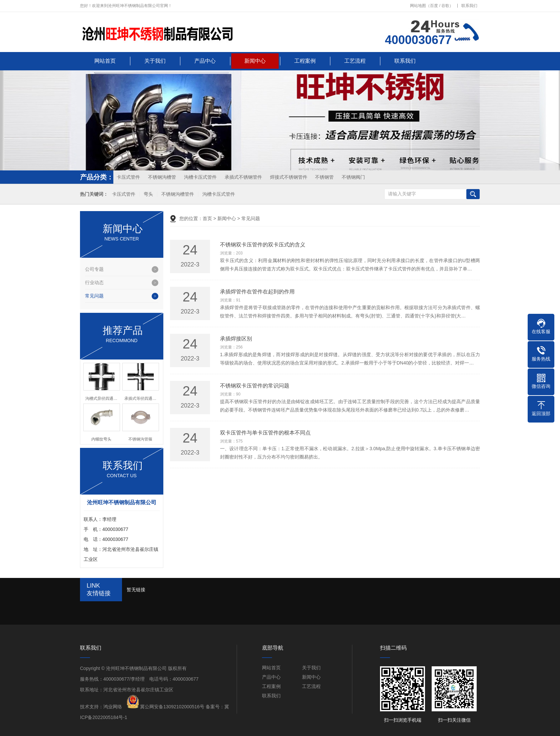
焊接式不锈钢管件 (289, 177)
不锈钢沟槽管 (162, 177)
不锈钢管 (324, 177)
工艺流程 (355, 61)
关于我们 (155, 61)
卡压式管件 (128, 177)
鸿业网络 (113, 707)
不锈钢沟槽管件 (178, 194)
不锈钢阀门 (353, 177)
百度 (434, 6)
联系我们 (469, 6)
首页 (207, 218)
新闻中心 (255, 61)
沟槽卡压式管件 (200, 177)
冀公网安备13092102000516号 (172, 707)
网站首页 (105, 61)
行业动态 (94, 282)
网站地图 (418, 6)
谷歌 (445, 6)
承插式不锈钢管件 (243, 177)
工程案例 (305, 61)
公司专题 (94, 269)
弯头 (148, 194)
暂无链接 (136, 590)
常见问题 (94, 296)
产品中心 (205, 61)
